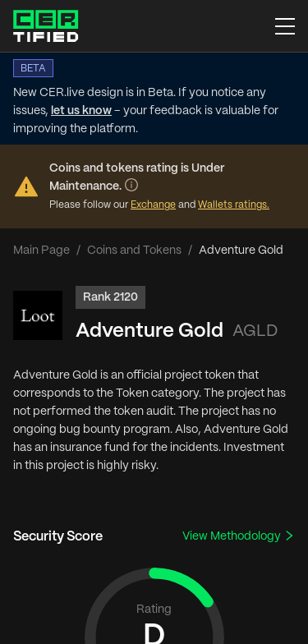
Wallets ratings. (234, 205)
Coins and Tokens (134, 251)
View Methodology (239, 536)
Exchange (153, 205)
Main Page (41, 251)
